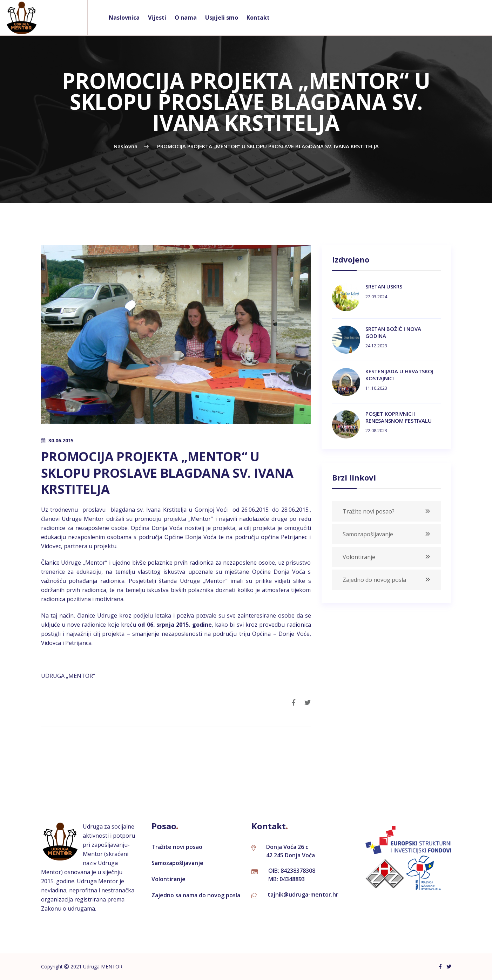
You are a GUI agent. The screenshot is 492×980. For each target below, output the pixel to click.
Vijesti (157, 18)
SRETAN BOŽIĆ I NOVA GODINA (393, 332)
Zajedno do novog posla (374, 580)
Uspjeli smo (222, 18)
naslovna (126, 146)
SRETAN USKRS (384, 286)
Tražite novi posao (177, 847)
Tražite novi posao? (369, 511)
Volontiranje (359, 557)
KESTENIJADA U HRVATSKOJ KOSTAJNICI (399, 375)
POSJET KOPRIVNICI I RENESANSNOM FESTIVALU (399, 417)
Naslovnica (124, 17)
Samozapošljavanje (368, 534)
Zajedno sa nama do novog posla (196, 895)
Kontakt (258, 18)
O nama (186, 18)
